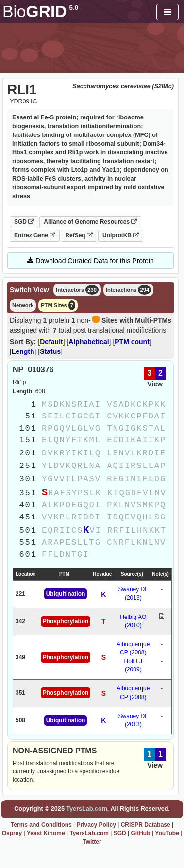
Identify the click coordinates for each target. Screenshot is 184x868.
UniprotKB (121, 235)
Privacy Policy (96, 825)
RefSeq (79, 235)
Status (50, 351)
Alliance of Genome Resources (90, 222)
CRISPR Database (146, 825)
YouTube (167, 833)
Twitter (92, 842)
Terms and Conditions (41, 825)
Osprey (12, 833)
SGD (24, 222)
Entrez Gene (35, 235)
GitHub (140, 833)
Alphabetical (89, 342)
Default (51, 342)
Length (23, 351)
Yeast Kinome (46, 833)
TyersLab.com (86, 809)
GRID (40, 11)
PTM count (132, 342)
